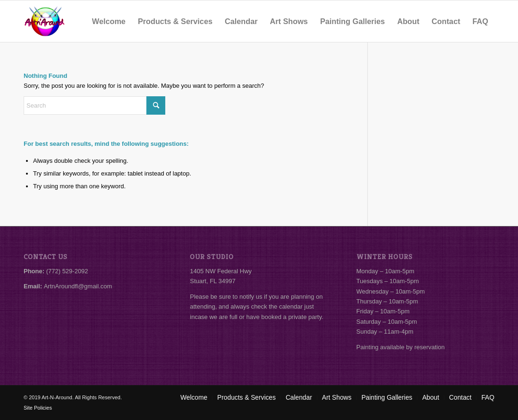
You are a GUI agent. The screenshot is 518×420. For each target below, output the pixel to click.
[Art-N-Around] (44, 21)
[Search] (94, 105)
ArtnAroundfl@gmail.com (78, 286)
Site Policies (38, 408)
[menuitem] (109, 21)
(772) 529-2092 (67, 271)
